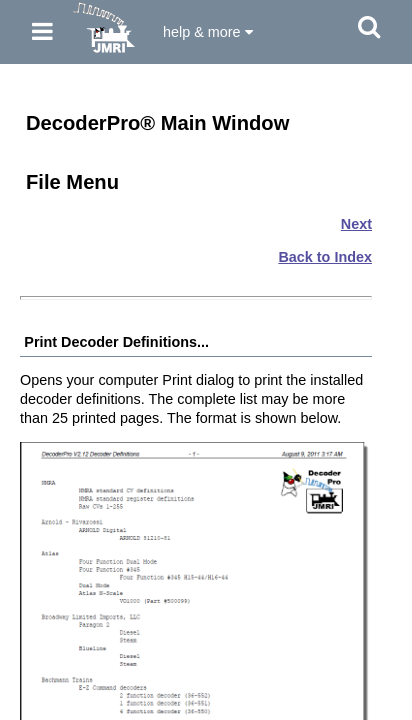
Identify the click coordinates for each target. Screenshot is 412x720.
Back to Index (325, 257)
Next (356, 224)
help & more (208, 32)
